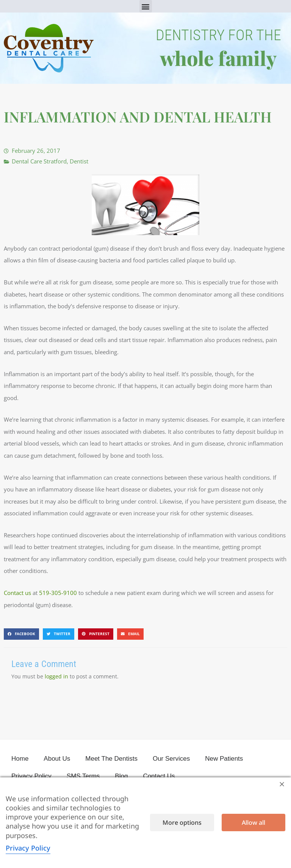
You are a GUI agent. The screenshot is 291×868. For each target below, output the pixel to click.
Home (20, 759)
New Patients (224, 759)
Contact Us (159, 776)
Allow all (253, 822)
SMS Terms (83, 776)
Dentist (79, 161)
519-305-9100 (58, 593)
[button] (146, 6)
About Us (57, 759)
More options (182, 822)
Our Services (171, 759)
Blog (121, 776)
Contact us (17, 593)
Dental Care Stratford (39, 161)
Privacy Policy (31, 776)
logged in (56, 676)
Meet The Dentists (111, 759)
